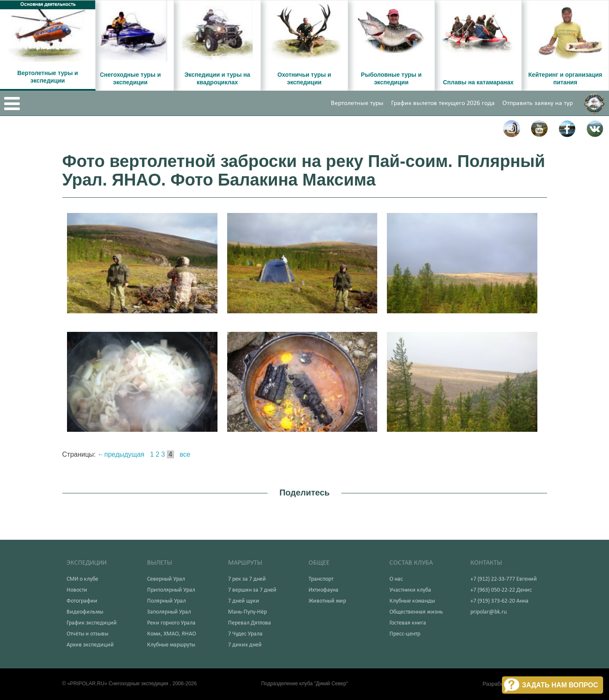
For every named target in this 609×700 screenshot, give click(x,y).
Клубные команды (412, 601)
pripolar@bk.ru (488, 612)
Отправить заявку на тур (538, 103)
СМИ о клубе (82, 579)
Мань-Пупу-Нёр (247, 612)
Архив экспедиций (90, 645)
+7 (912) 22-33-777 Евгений (504, 579)
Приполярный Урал (171, 590)
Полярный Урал (166, 601)
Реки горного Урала (171, 623)
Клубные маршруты (171, 645)
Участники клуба (410, 590)
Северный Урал (166, 579)
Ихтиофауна (323, 590)
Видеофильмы (85, 612)
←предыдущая (121, 454)
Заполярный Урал (169, 612)
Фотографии (82, 601)
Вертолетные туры (357, 103)
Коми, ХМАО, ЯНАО (172, 634)
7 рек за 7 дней (247, 579)
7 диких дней (245, 645)
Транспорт (321, 579)
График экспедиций (92, 623)
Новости (77, 590)
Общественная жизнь (416, 612)
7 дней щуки (244, 601)
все (185, 454)
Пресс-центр (405, 634)
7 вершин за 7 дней (252, 590)
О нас (396, 579)
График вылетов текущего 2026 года (443, 103)
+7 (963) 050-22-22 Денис (501, 590)
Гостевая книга (408, 623)
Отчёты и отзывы (87, 634)
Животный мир (327, 601)
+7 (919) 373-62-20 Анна (499, 601)
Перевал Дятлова (250, 623)
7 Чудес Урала (245, 634)
